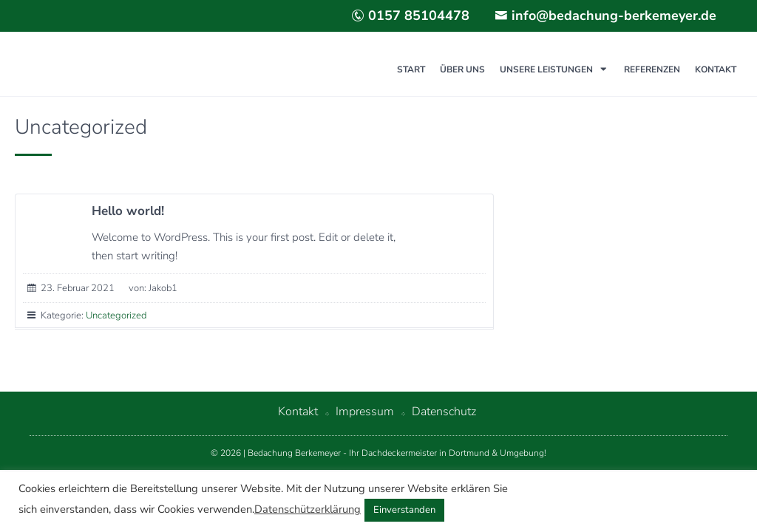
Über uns (462, 69)
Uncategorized (116, 316)
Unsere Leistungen (546, 69)
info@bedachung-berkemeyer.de (605, 16)
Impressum (365, 412)
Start (411, 69)
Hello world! (128, 211)
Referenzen (652, 69)
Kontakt (716, 69)
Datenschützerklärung (308, 509)
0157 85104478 (410, 16)
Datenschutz (444, 412)
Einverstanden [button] (404, 510)
